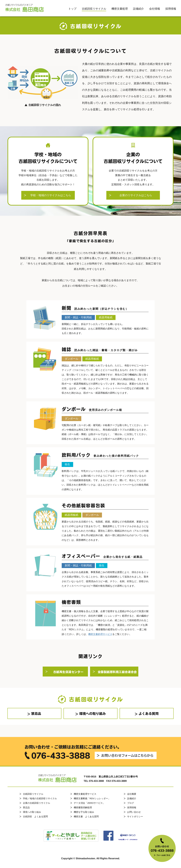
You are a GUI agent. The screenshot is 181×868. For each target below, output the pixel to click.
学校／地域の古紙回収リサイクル (40, 798)
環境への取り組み (32, 812)
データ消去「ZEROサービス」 (89, 803)
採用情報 (171, 9)
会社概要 (132, 794)
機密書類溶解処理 (83, 807)
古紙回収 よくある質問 (35, 816)
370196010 (134, 840)
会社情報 (155, 9)
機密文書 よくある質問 (86, 816)
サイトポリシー (135, 816)
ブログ (131, 803)
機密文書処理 (120, 9)
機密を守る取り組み (84, 812)
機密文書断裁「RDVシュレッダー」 (92, 798)
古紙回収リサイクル (94, 9)
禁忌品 (26, 807)
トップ (72, 9)
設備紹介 (138, 9)
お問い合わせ (134, 812)
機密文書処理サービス (100, 634)
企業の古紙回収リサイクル (37, 803)
